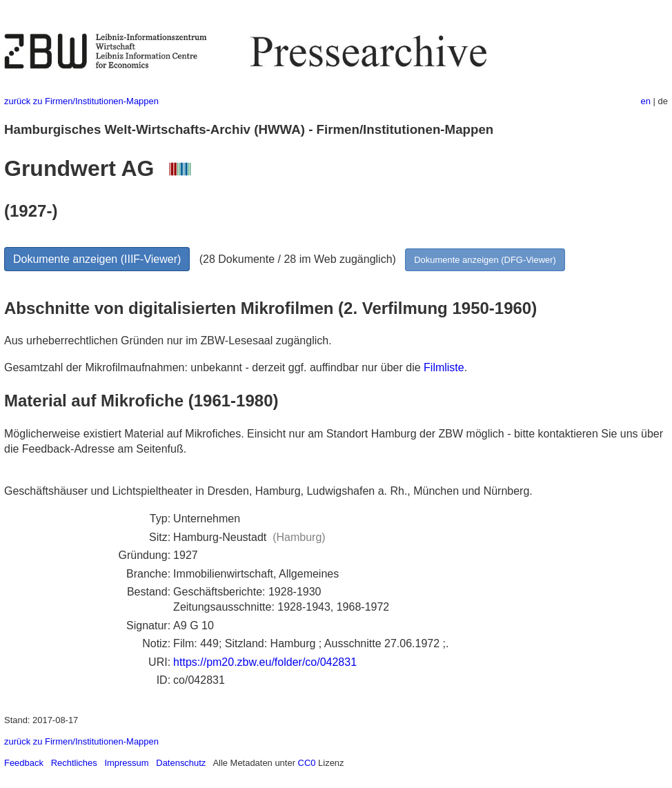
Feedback (24, 763)
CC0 (307, 763)
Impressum (126, 763)
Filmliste (444, 367)
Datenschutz (181, 763)
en (646, 101)
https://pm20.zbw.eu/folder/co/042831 (265, 662)
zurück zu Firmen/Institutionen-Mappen (81, 101)
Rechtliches (74, 763)
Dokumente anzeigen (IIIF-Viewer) (97, 259)
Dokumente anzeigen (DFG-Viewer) (485, 260)
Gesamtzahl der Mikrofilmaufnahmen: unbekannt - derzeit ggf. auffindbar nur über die (214, 367)
